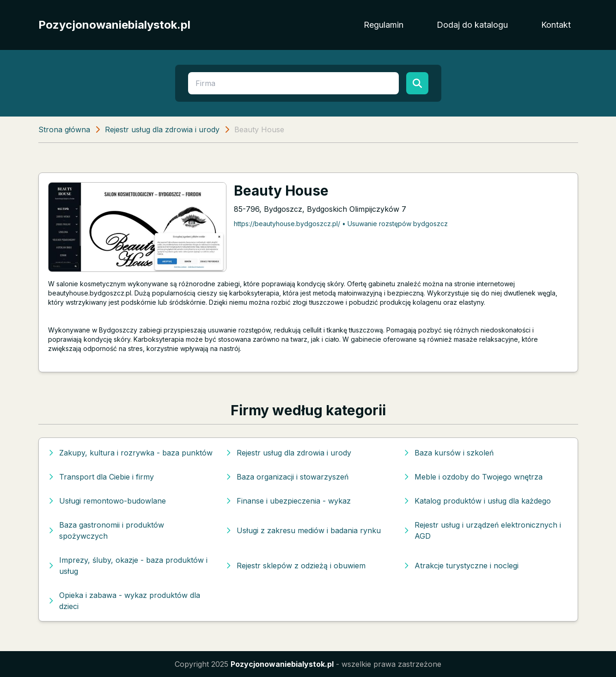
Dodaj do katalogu (472, 25)
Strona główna (64, 129)
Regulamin (384, 25)
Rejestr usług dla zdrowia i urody (162, 129)
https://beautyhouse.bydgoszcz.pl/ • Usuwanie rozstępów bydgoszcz (341, 224)
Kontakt (556, 25)
